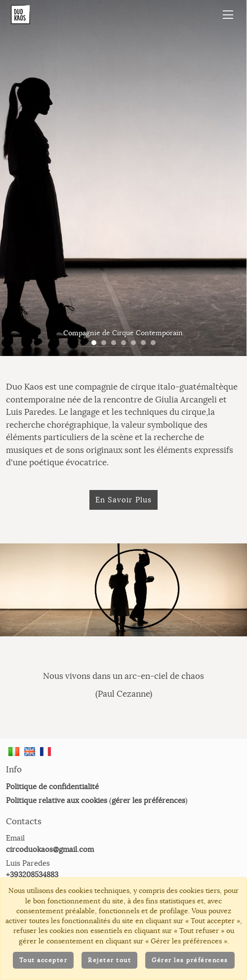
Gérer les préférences (190, 960)
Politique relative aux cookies (57, 800)
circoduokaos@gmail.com (50, 849)
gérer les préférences (148, 800)
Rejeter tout (109, 960)
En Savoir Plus (123, 500)
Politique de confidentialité (52, 786)
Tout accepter (43, 960)
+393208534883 (32, 874)
